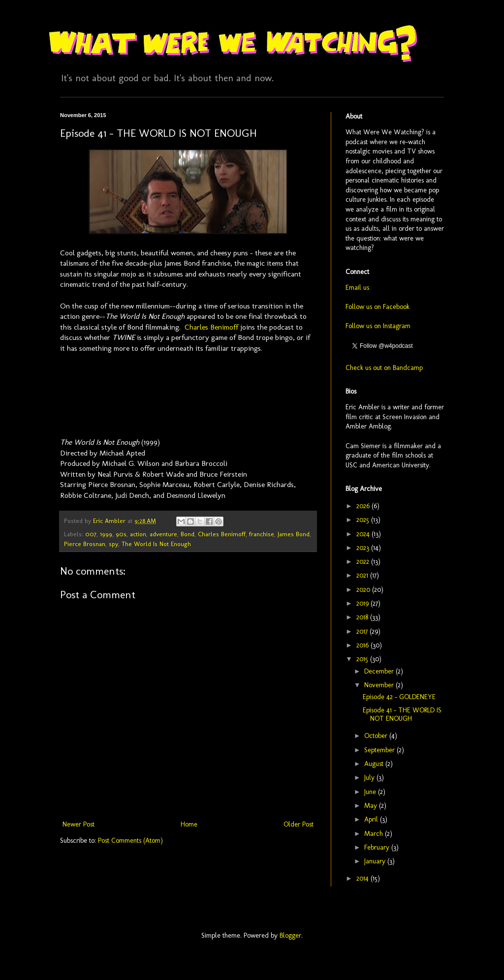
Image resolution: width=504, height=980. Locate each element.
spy (113, 544)
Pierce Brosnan (85, 544)
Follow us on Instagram (378, 326)
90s (121, 534)
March (375, 834)
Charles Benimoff (211, 327)
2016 (363, 645)
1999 (106, 534)
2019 (363, 603)
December (380, 671)
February (378, 847)
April (372, 819)
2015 (363, 659)
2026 (364, 506)
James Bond (294, 534)
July (370, 778)
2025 (364, 520)
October (377, 736)
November (380, 685)
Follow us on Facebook (378, 307)
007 (91, 534)
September (380, 750)
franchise (262, 534)
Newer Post (79, 824)
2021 (363, 575)
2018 (363, 617)
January (376, 861)
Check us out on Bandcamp (384, 368)
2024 (364, 534)
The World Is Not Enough (156, 544)
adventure (163, 534)
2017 (363, 631)
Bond (188, 534)
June (371, 792)
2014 (363, 878)
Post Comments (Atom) (130, 841)
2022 (364, 562)
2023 (364, 548)
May (372, 806)
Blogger (290, 935)
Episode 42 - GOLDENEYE (399, 697)
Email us (357, 288)
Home (189, 824)
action (138, 534)
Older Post (299, 824)
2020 (364, 590)
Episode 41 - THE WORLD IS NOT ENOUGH (402, 714)
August (375, 764)
